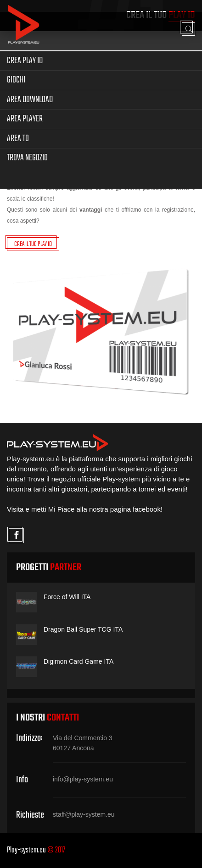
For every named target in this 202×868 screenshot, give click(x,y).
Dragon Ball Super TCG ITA (83, 629)
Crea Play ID (25, 61)
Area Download (30, 100)
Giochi (16, 80)
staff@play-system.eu (84, 814)
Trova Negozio (27, 158)
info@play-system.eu (83, 779)
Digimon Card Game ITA (79, 661)
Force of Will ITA (67, 597)
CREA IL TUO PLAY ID (33, 244)
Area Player (25, 119)
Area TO (18, 139)
